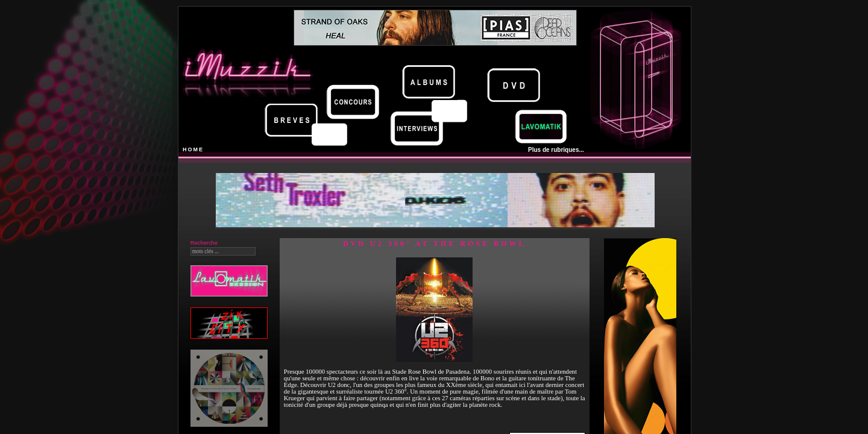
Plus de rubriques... (556, 150)
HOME (193, 149)
